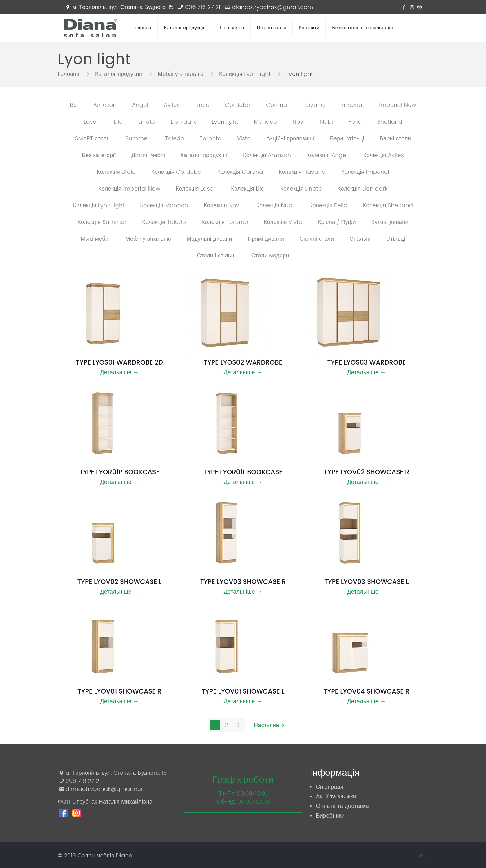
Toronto (210, 138)
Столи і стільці (216, 255)
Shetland (390, 122)
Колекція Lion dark (363, 189)
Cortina (276, 105)
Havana (314, 105)
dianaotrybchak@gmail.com (272, 7)
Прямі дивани (266, 239)
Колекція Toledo (164, 222)
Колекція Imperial (365, 172)
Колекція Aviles (383, 155)
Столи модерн (270, 255)
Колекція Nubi (275, 205)
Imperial (352, 105)
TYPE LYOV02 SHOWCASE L (119, 582)
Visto (244, 138)
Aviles (172, 105)
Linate (147, 122)
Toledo (175, 138)
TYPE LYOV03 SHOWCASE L (366, 582)
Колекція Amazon (267, 155)
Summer (137, 138)
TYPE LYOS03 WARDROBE (366, 362)
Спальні (360, 239)
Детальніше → (119, 372)
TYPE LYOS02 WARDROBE (243, 362)
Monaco (265, 122)
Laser (91, 122)
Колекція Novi (222, 205)
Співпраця (330, 787)
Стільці (396, 239)
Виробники (330, 815)
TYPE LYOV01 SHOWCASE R (119, 691)
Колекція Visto (283, 222)
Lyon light (225, 122)
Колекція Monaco (164, 205)
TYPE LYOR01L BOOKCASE (243, 472)
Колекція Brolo (116, 172)
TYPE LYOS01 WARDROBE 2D (119, 362)
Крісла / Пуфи (337, 222)
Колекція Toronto (225, 222)
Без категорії (99, 155)
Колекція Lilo (248, 189)
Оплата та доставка (342, 806)
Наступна (270, 725)
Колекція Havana (302, 172)
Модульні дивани (209, 239)
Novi (299, 122)
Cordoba (238, 105)
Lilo (119, 122)
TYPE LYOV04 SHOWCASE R (367, 691)
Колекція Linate (301, 189)
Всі (74, 105)
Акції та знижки (336, 796)
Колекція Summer (102, 222)
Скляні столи (317, 239)
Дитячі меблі (148, 155)
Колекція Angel (327, 155)
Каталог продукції (204, 155)
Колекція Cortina (240, 172)
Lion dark (183, 122)
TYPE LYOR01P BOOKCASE (119, 472)
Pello (355, 122)
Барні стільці (347, 138)
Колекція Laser (196, 189)
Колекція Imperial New (129, 189)
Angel (140, 105)
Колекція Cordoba (176, 172)
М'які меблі (95, 239)
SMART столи (93, 138)
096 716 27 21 (203, 7)
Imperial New (398, 105)
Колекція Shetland (388, 205)
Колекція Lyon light (99, 205)
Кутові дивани (390, 222)
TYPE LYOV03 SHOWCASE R (243, 582)
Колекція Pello (328, 205)
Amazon (105, 105)
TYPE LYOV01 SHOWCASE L (243, 691)
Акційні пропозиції (290, 138)
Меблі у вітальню (148, 239)
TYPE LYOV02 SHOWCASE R (366, 472)
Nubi (327, 122)
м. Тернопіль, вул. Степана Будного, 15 (123, 7)
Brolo (202, 105)
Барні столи (395, 138)
